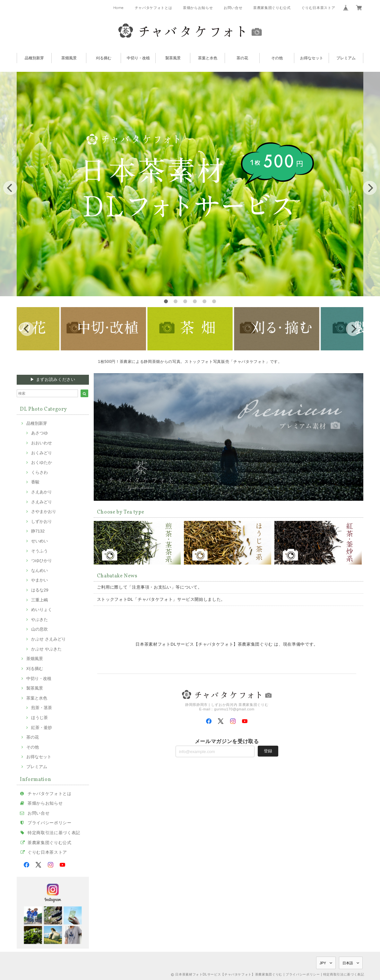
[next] (370, 188)
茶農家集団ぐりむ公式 (272, 8)
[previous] (10, 188)
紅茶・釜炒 (42, 728)
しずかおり (42, 521)
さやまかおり (44, 511)
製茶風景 (173, 58)
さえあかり (42, 492)
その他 (277, 58)
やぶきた (39, 620)
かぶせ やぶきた (46, 649)
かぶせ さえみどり (48, 639)
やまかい (39, 580)
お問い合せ (233, 8)
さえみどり (42, 502)
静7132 (38, 531)
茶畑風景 (69, 58)
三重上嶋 (39, 600)
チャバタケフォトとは (154, 8)
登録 (268, 751)
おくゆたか (42, 462)
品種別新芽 (34, 58)
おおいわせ (42, 443)
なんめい (39, 570)
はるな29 (40, 590)
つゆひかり (42, 561)
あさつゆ (39, 433)
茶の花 (242, 58)
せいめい (39, 541)
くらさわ (39, 472)
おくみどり (42, 453)
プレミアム (346, 58)
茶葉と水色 (208, 58)
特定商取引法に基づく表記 (54, 833)
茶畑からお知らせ (198, 8)
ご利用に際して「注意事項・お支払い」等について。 (150, 587)
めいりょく (42, 610)
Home (119, 8)
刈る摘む (104, 58)
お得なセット (312, 58)
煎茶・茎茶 (42, 708)
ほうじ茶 (39, 718)
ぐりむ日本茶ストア (318, 8)
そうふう (39, 551)
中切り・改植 (138, 58)
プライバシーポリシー (50, 823)
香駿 (35, 482)
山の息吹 (39, 629)
